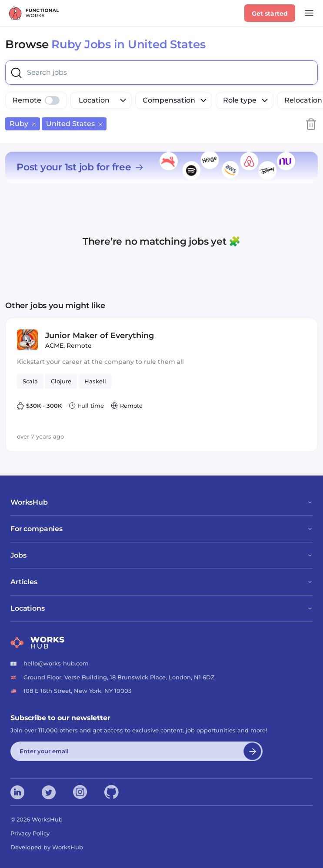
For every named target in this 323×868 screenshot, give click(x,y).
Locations (161, 608)
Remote (27, 100)
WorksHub (161, 502)
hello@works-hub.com (56, 663)
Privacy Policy (30, 833)
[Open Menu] (309, 13)
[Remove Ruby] (34, 124)
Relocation (303, 100)
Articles (161, 582)
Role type (246, 100)
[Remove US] (100, 124)
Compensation (175, 100)
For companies (161, 529)
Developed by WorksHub (47, 847)
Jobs (161, 555)
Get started (270, 13)
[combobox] (70, 73)
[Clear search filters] (311, 124)
